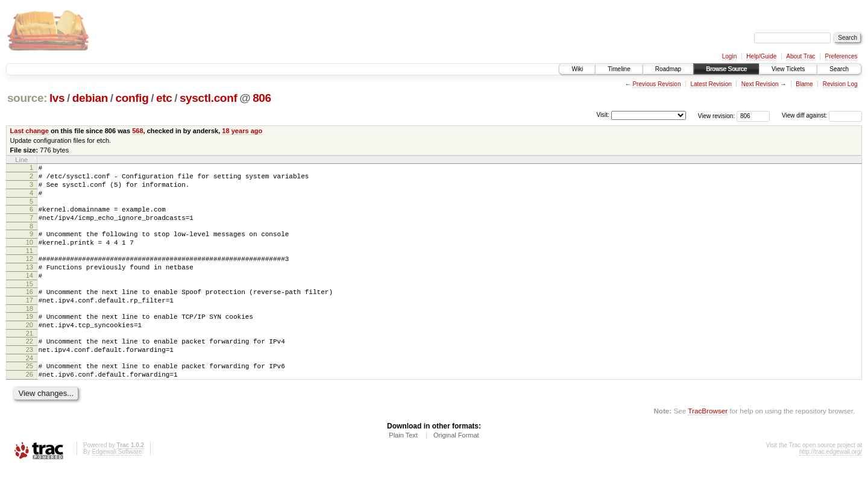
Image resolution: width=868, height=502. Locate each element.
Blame (804, 84)
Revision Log (840, 84)
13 (30, 283)
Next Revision (760, 84)
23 (30, 378)
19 (30, 340)
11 (30, 265)
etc (164, 98)
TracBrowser (708, 445)
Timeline (619, 69)
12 (30, 273)
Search (839, 69)
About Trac (800, 56)
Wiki (577, 69)
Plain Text (403, 469)
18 (30, 332)
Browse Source (726, 69)
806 (262, 98)
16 (30, 312)
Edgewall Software (117, 486)
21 (30, 360)
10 (30, 255)
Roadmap (668, 69)
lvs (57, 98)
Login (729, 56)
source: (27, 98)
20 (30, 350)
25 (30, 397)
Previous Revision (656, 84)
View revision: (717, 115)
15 (30, 304)
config (132, 98)
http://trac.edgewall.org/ (831, 486)
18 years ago (242, 131)
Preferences (841, 56)
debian (90, 98)
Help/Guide (761, 56)
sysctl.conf (209, 98)
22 (30, 368)
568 (137, 131)
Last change (30, 131)
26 (30, 407)
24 (30, 389)
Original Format (456, 469)
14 (30, 293)
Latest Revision (711, 84)
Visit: (603, 115)
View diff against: (822, 115)
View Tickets (788, 69)
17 (30, 322)
